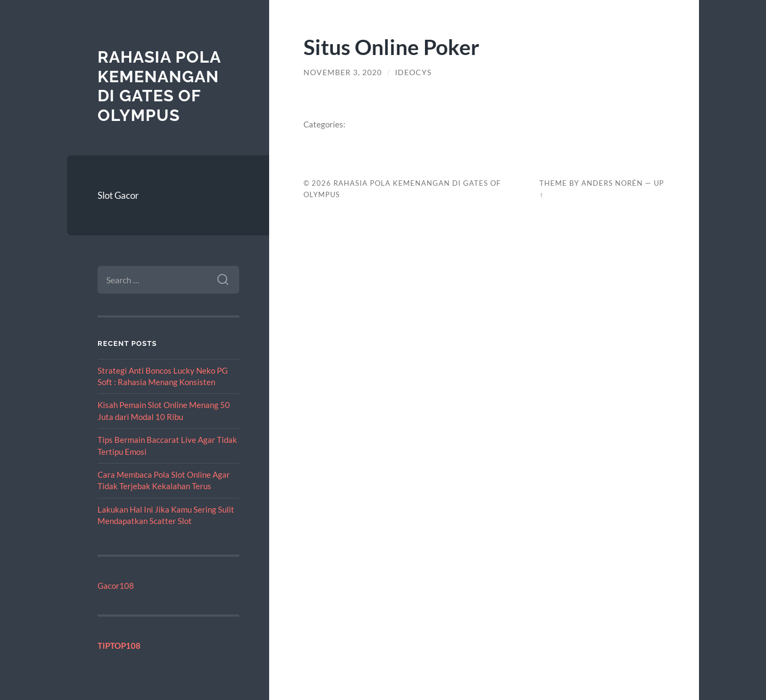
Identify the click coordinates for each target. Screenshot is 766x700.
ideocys (413, 72)
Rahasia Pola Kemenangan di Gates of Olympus (159, 86)
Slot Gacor (118, 195)
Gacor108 (116, 586)
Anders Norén (612, 183)
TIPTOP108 (119, 646)
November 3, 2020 (343, 72)
